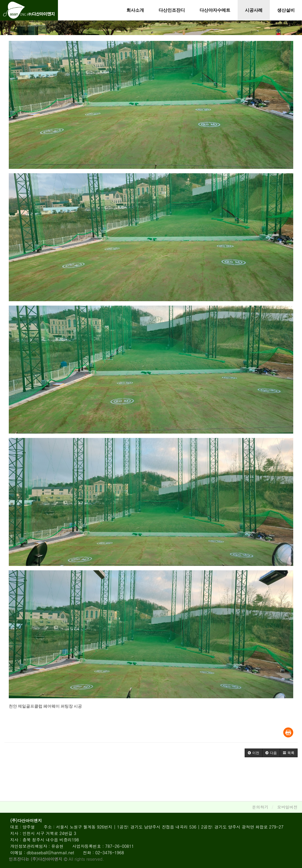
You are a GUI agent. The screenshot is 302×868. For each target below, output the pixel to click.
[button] (254, 753)
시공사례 (254, 10)
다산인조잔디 (172, 10)
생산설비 (286, 10)
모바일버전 (287, 807)
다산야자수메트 (215, 10)
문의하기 (260, 807)
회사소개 (135, 10)
